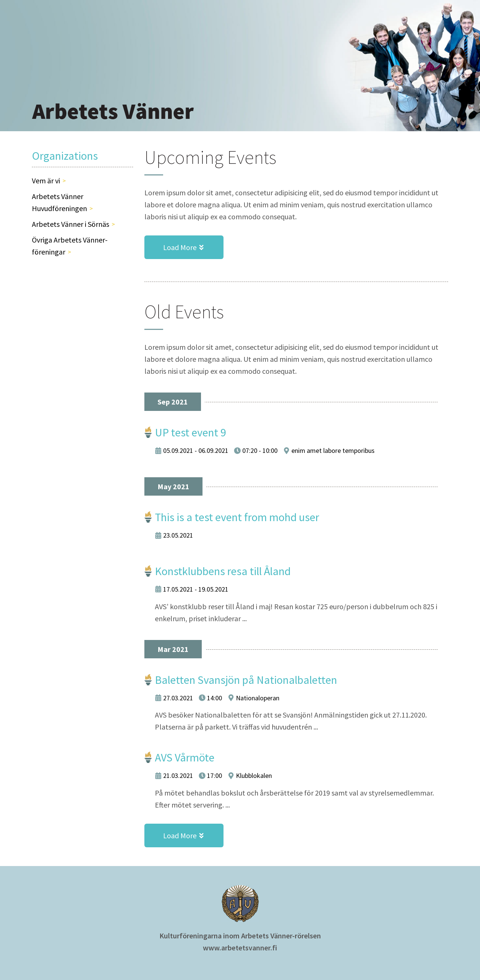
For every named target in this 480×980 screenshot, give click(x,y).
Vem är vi (46, 181)
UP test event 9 (190, 432)
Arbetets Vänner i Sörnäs (70, 224)
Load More (193, 247)
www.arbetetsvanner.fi (240, 948)
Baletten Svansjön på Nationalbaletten (246, 680)
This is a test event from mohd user (237, 517)
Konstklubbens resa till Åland (223, 571)
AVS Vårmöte (185, 757)
